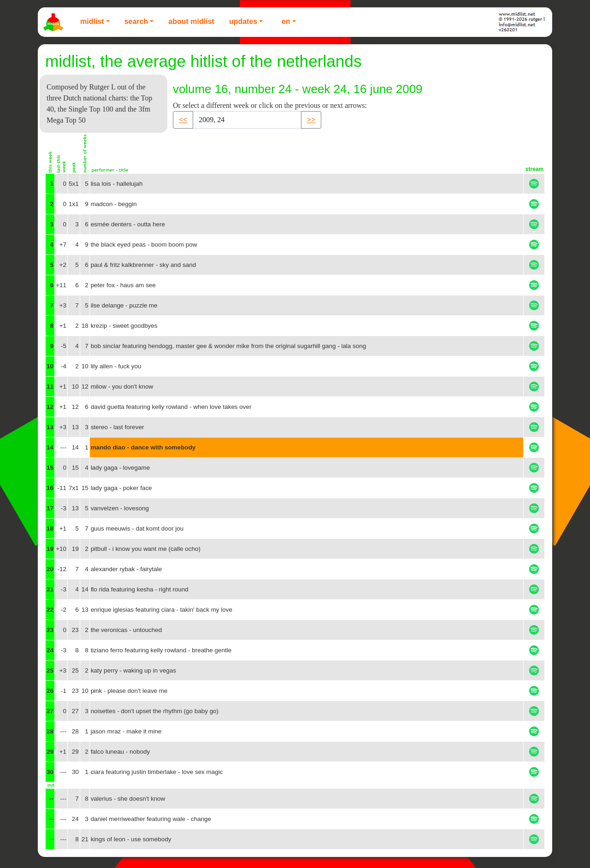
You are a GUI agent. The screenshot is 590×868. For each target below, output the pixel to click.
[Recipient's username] (247, 120)
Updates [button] (243, 21)
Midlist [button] (92, 21)
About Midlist (191, 21)
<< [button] (183, 120)
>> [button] (311, 120)
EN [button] (286, 21)
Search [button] (136, 21)
